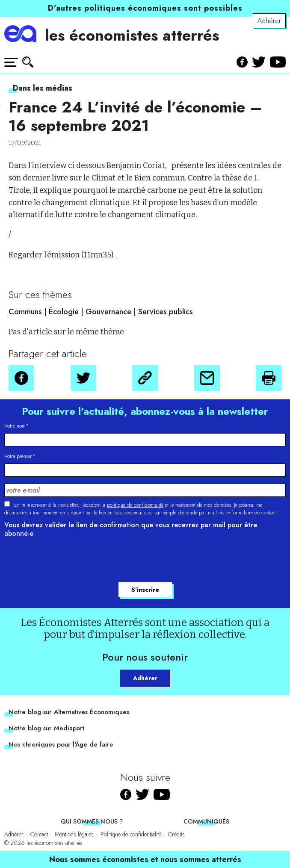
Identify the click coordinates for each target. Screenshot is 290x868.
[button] (21, 378)
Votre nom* (16, 426)
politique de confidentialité (135, 505)
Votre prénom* (20, 456)
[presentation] (69, 561)
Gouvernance (108, 312)
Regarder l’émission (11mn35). (63, 255)
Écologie (64, 312)
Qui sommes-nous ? (92, 821)
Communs (25, 312)
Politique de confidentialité (131, 834)
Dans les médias (43, 88)
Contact (39, 834)
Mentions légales (74, 834)
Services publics (166, 312)
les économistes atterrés (132, 35)
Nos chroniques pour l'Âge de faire (61, 744)
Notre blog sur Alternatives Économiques (69, 712)
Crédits (176, 834)
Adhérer (269, 21)
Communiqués (206, 821)
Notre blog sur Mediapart (46, 728)
